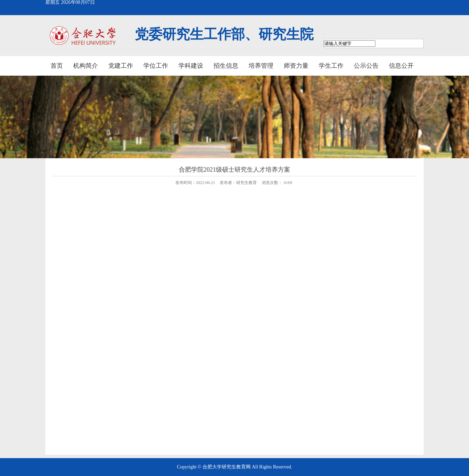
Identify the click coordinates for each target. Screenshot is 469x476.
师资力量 (296, 66)
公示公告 (366, 66)
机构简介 (86, 66)
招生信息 (226, 66)
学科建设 (191, 66)
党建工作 (121, 66)
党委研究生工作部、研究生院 (224, 34)
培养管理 (261, 66)
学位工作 (156, 66)
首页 (57, 66)
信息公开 (401, 66)
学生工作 (331, 66)
